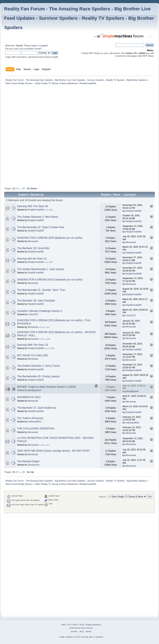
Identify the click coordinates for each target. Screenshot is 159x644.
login (34, 45)
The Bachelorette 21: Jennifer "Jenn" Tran (41, 290)
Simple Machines (93, 625)
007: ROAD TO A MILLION (32, 355)
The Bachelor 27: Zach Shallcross (37, 408)
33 (48, 339)
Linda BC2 (33, 314)
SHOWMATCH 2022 (29, 397)
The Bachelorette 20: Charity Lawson (38, 376)
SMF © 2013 (78, 625)
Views (117, 195)
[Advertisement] (49, 136)
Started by (37, 195)
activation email (32, 49)
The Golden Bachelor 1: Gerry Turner (39, 366)
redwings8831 (35, 422)
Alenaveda (33, 241)
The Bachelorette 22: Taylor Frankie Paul (41, 227)
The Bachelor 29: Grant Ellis (33, 248)
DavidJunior (34, 465)
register (44, 45)
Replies (106, 195)
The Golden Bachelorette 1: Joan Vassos (41, 269)
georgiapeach (34, 390)
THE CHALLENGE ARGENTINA (36, 429)
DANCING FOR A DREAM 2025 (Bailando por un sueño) (50, 238)
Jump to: (103, 497)
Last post (131, 195)
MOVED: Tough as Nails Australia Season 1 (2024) (46, 387)
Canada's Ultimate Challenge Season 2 (40, 311)
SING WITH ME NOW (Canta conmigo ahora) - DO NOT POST (53, 451)
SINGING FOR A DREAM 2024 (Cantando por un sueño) (50, 280)
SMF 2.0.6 (66, 625)
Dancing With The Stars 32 (33, 345)
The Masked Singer (28, 461)
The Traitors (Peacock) (30, 418)
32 (24, 188)
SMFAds (73, 628)
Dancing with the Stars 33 (32, 259)
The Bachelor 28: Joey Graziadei (36, 301)
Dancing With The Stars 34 (33, 206)
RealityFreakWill (87, 83)
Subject (23, 195)
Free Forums (87, 628)
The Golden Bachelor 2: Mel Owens (38, 217)
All (50, 210)
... (21, 188)
